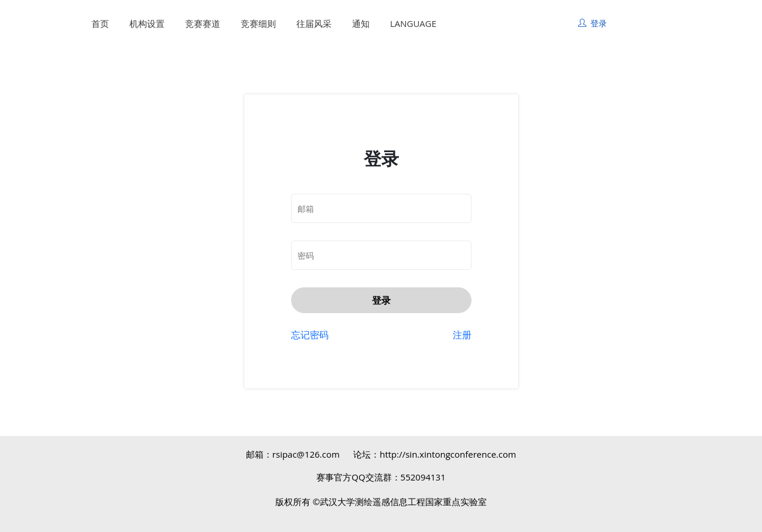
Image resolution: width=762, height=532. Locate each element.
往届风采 (314, 23)
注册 (462, 335)
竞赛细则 (258, 23)
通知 (361, 23)
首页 (100, 23)
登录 (381, 300)
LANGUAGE (413, 23)
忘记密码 (310, 335)
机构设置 (147, 23)
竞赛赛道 (203, 23)
